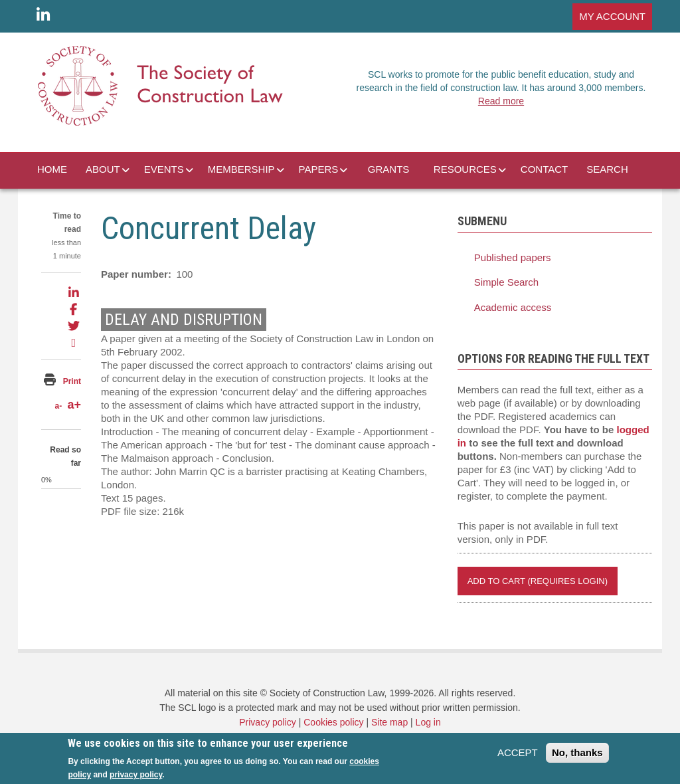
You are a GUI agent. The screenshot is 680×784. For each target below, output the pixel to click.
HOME (52, 169)
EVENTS (164, 169)
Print (72, 381)
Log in (428, 722)
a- (58, 406)
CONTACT (544, 169)
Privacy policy (268, 722)
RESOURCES (465, 169)
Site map (389, 722)
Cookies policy (333, 722)
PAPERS (319, 169)
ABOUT (103, 169)
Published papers (513, 257)
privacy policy (136, 775)
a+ (74, 405)
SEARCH (607, 169)
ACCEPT (518, 752)
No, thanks (577, 752)
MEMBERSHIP (241, 169)
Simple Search (507, 282)
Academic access (513, 307)
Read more (501, 101)
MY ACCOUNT (612, 16)
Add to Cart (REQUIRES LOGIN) (538, 581)
